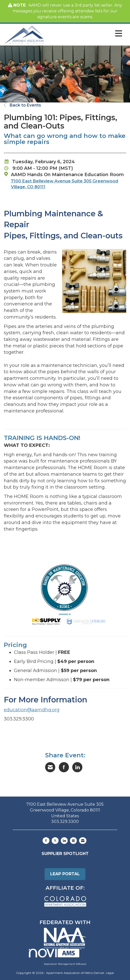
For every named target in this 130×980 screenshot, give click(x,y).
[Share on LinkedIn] (77, 767)
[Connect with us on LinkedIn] (64, 841)
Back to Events (22, 105)
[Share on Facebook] (64, 767)
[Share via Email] (50, 767)
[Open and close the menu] (84, 34)
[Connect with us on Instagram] (73, 841)
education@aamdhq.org (32, 710)
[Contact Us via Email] (83, 841)
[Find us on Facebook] (46, 841)
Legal (110, 973)
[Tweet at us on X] (55, 841)
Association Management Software (58, 957)
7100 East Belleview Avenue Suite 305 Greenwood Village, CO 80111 (64, 184)
